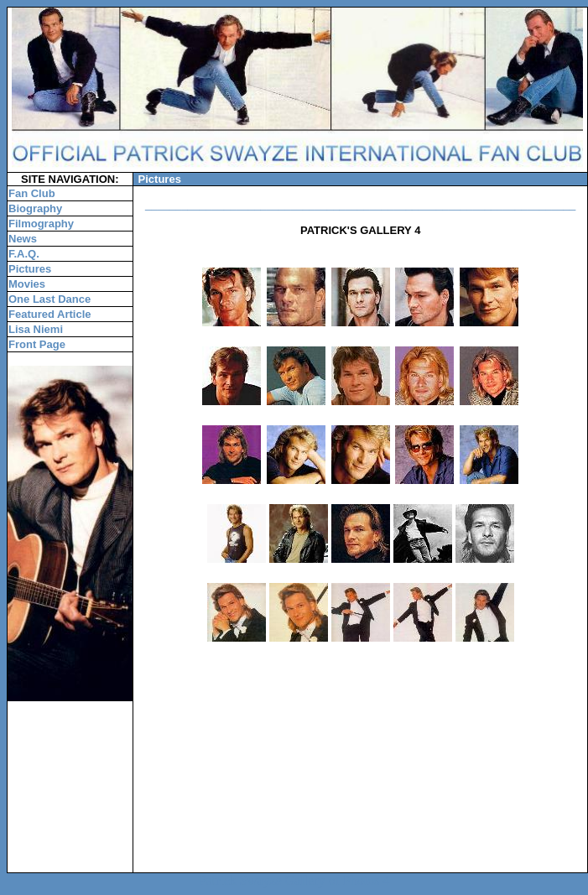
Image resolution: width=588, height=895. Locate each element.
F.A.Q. (24, 254)
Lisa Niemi (36, 329)
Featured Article (50, 314)
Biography (35, 208)
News (23, 239)
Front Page (37, 344)
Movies (27, 284)
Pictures (30, 269)
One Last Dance (49, 299)
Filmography (41, 224)
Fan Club (32, 193)
